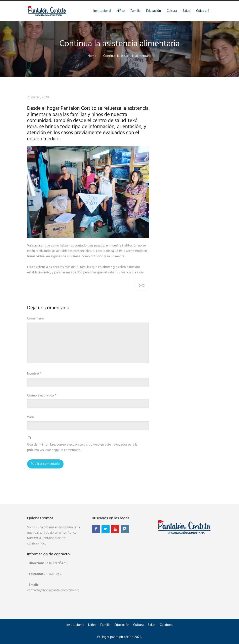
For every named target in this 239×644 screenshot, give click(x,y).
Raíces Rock (62, 97)
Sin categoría (84, 97)
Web (31, 417)
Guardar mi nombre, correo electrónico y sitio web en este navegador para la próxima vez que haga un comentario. (82, 447)
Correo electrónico (42, 396)
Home (92, 56)
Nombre (34, 374)
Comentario (36, 319)
